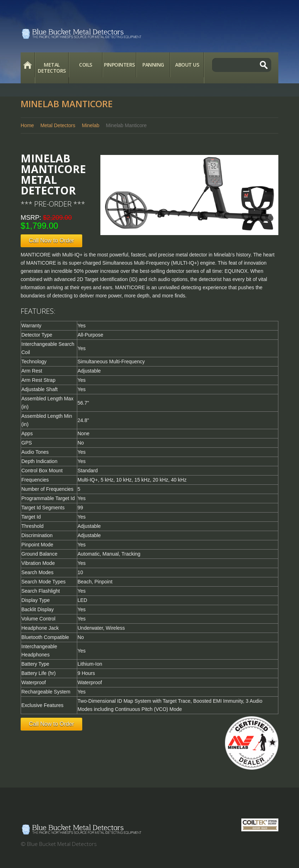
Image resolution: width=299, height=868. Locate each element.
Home (28, 65)
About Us (187, 65)
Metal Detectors (52, 68)
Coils (86, 65)
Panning (153, 65)
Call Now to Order (51, 241)
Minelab (91, 125)
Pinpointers (119, 65)
